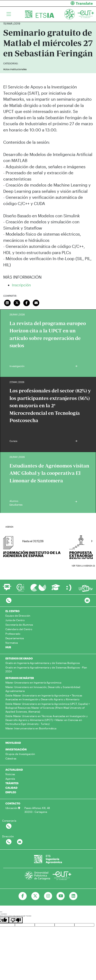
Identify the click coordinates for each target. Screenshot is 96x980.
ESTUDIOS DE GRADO (19, 658)
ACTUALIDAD (14, 770)
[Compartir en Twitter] (17, 302)
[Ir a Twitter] (35, 896)
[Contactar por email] (20, 842)
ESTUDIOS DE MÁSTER (20, 678)
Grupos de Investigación (20, 754)
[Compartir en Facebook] (27, 302)
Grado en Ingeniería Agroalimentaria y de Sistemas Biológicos (43, 663)
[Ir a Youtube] (61, 896)
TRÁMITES (12, 783)
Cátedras (11, 758)
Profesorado (13, 634)
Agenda (10, 779)
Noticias (10, 774)
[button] (74, 3)
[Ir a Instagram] (48, 896)
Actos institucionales (15, 69)
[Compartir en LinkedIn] (7, 302)
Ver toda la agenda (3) (83, 566)
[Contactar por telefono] (9, 601)
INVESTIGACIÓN (16, 749)
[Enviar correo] (36, 302)
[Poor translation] (16, 920)
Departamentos (15, 638)
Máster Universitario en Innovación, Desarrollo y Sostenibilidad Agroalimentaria (43, 689)
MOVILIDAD (13, 743)
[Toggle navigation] (9, 14)
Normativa (12, 643)
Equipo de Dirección (18, 616)
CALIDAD (11, 788)
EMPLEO (11, 792)
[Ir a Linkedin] (73, 896)
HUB (8, 647)
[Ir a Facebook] (23, 896)
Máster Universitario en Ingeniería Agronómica (33, 682)
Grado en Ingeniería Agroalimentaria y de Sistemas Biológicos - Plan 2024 (46, 669)
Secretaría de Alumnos (19, 625)
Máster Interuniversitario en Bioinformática (31, 728)
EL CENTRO (13, 611)
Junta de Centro (15, 620)
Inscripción (21, 285)
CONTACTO (13, 803)
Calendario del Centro (19, 629)
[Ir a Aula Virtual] (56, 589)
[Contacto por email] (87, 601)
